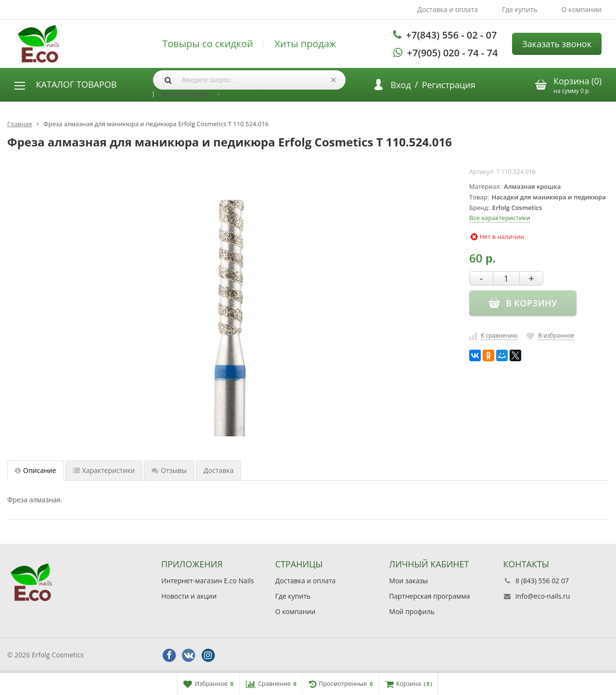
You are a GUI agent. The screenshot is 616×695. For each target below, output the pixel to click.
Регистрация (449, 85)
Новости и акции (189, 596)
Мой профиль (412, 611)
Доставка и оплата (448, 9)
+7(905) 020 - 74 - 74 (453, 53)
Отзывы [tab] (169, 470)
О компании (581, 9)
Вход (401, 85)
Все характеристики (500, 218)
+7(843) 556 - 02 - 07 (452, 35)
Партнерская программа (430, 596)
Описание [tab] (36, 470)
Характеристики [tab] (104, 470)
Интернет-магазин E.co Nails (208, 581)
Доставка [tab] (218, 470)
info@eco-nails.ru (543, 596)
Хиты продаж (306, 44)
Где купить (520, 9)
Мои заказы (409, 581)
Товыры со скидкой (208, 44)
